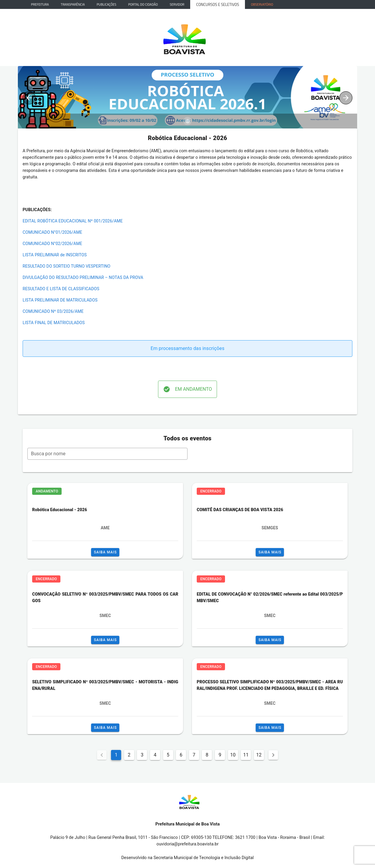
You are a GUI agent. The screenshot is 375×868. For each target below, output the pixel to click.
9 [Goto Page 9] (220, 755)
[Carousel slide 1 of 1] (187, 121)
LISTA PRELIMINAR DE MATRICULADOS (60, 300)
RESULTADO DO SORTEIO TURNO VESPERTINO (67, 266)
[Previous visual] (29, 98)
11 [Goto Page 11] (246, 755)
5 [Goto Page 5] (168, 755)
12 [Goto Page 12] (259, 755)
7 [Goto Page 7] (194, 755)
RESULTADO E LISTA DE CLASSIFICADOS (61, 289)
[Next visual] (346, 98)
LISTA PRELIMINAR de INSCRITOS (55, 255)
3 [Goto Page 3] (142, 755)
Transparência (73, 4)
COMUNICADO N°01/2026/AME (52, 232)
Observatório (262, 4)
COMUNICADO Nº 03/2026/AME (53, 311)
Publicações (107, 4)
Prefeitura (40, 4)
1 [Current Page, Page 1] (116, 755)
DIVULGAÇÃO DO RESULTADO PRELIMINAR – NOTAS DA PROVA (83, 277)
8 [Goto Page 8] (207, 755)
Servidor (177, 4)
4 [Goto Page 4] (155, 755)
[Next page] (273, 755)
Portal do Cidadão (143, 4)
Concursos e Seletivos (218, 4)
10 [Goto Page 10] (233, 755)
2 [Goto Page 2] (129, 755)
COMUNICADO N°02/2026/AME (52, 244)
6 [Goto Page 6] (181, 755)
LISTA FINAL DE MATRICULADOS (54, 323)
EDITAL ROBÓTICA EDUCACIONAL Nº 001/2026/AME (73, 221)
